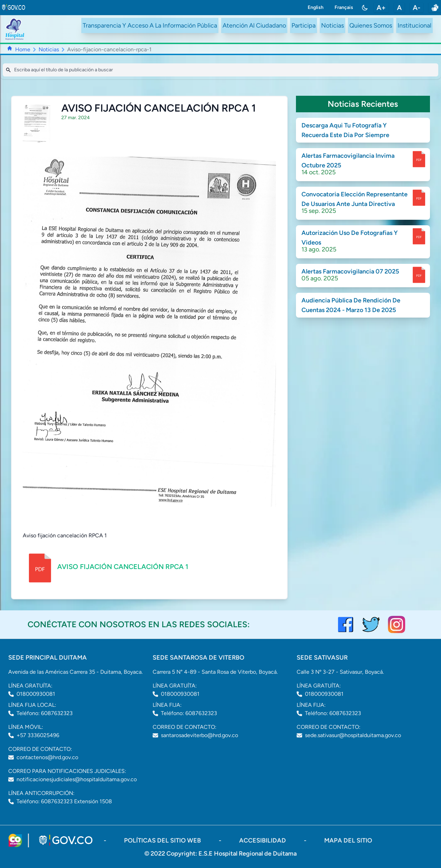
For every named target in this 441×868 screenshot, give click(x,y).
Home (23, 49)
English (316, 7)
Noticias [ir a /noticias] (332, 25)
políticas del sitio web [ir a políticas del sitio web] (163, 840)
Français (344, 7)
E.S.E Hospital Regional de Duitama (248, 854)
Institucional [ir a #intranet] (414, 25)
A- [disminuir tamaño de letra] (417, 8)
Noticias (49, 49)
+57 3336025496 (38, 735)
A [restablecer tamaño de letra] (399, 8)
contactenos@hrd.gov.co (47, 757)
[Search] (220, 70)
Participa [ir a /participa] (304, 25)
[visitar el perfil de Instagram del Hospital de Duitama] (397, 624)
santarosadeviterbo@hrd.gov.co (199, 735)
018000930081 (36, 694)
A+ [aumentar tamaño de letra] (381, 8)
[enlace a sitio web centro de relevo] (435, 8)
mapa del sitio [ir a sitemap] (348, 840)
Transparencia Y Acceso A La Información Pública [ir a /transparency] (150, 25)
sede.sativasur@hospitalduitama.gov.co (353, 735)
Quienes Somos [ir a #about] (371, 25)
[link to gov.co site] (14, 8)
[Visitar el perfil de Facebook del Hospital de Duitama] (346, 624)
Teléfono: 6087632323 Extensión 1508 (64, 801)
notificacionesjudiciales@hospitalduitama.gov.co (77, 779)
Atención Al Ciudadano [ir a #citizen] (254, 25)
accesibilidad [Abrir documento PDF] (263, 840)
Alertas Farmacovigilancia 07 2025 (350, 271)
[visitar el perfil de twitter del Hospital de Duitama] (371, 624)
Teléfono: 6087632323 (45, 713)
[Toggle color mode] (365, 8)
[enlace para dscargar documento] (419, 159)
